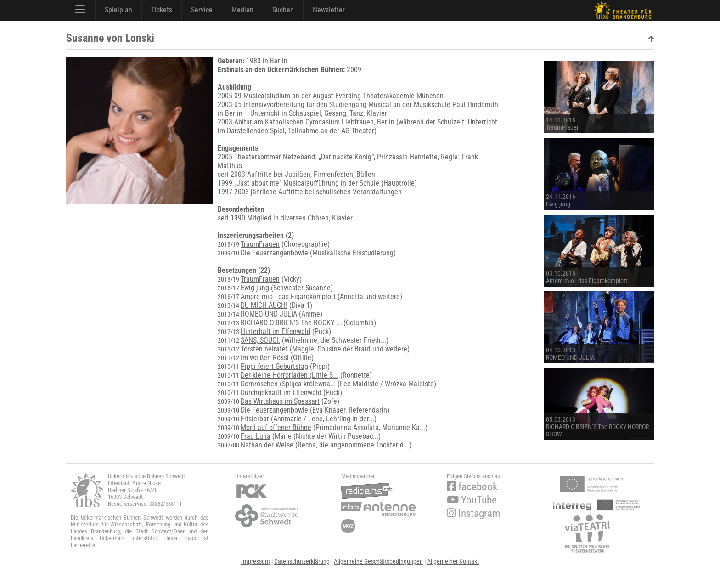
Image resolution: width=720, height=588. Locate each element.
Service (202, 10)
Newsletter (329, 10)
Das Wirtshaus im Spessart (280, 401)
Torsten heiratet (264, 349)
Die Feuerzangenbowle (274, 253)
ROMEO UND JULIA (269, 314)
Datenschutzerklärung (302, 561)
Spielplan (118, 10)
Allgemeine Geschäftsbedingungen (378, 561)
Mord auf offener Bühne (276, 427)
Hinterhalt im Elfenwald (276, 331)
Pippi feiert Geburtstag (274, 366)
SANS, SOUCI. (260, 340)
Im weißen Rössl (265, 358)
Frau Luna (256, 436)
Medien (242, 10)
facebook (472, 487)
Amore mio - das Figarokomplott (288, 297)
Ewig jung (255, 288)
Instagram (473, 513)
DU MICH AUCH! (264, 305)
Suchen (283, 10)
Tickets (162, 10)
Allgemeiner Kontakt (453, 561)
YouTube (472, 500)
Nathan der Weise (267, 445)
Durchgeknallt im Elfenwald (281, 393)
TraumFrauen (260, 244)
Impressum (256, 561)
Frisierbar (255, 419)
